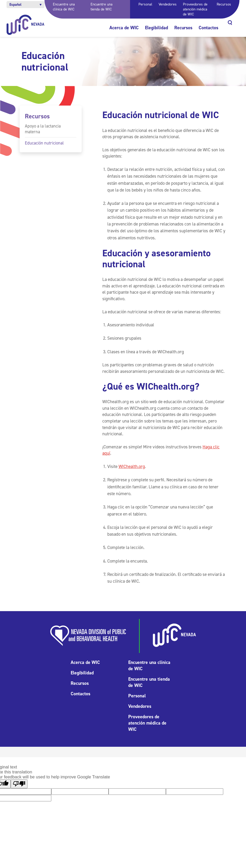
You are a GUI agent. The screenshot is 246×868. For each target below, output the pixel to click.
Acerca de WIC (124, 28)
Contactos (208, 28)
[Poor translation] (19, 784)
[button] (26, 5)
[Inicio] (26, 25)
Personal (145, 4)
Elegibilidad (156, 28)
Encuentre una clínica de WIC (64, 7)
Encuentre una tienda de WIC (102, 7)
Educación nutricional (44, 143)
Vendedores (168, 4)
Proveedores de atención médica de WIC (195, 9)
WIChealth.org (132, 466)
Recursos (224, 4)
